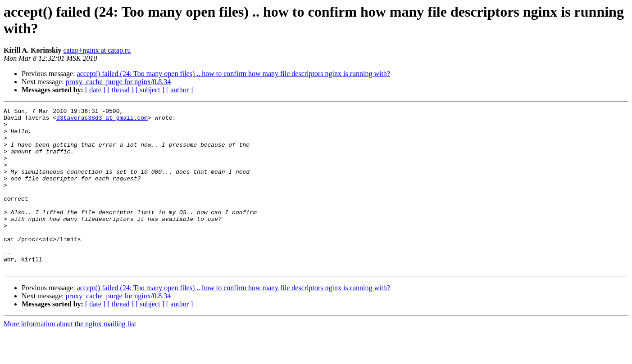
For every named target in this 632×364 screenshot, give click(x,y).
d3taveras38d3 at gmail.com (102, 120)
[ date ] (95, 90)
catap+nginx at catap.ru (97, 50)
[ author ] (180, 90)
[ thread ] (120, 90)
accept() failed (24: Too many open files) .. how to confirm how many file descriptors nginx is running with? (234, 74)
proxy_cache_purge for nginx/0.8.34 (118, 82)
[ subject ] (150, 90)
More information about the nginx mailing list (70, 356)
